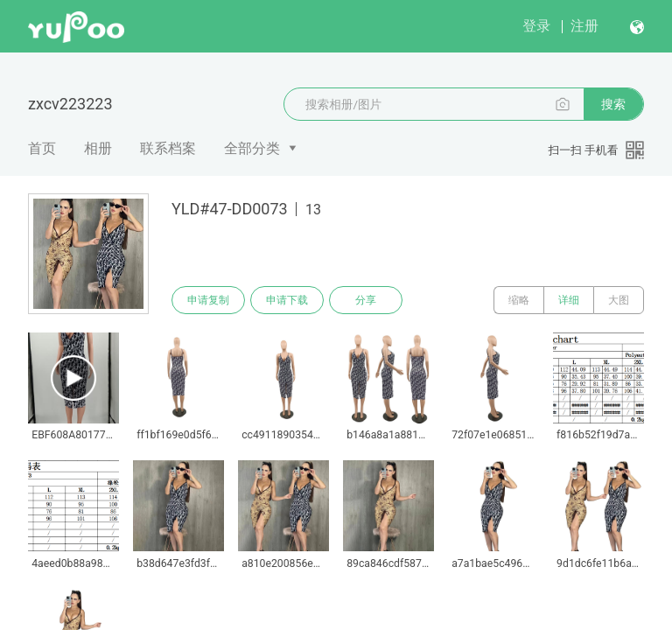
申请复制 (208, 300)
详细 (569, 300)
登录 (536, 26)
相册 (98, 148)
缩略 (519, 300)
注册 (584, 26)
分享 (366, 300)
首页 (42, 148)
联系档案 (168, 148)
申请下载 (287, 300)
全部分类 (252, 148)
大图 (619, 300)
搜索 (613, 104)
